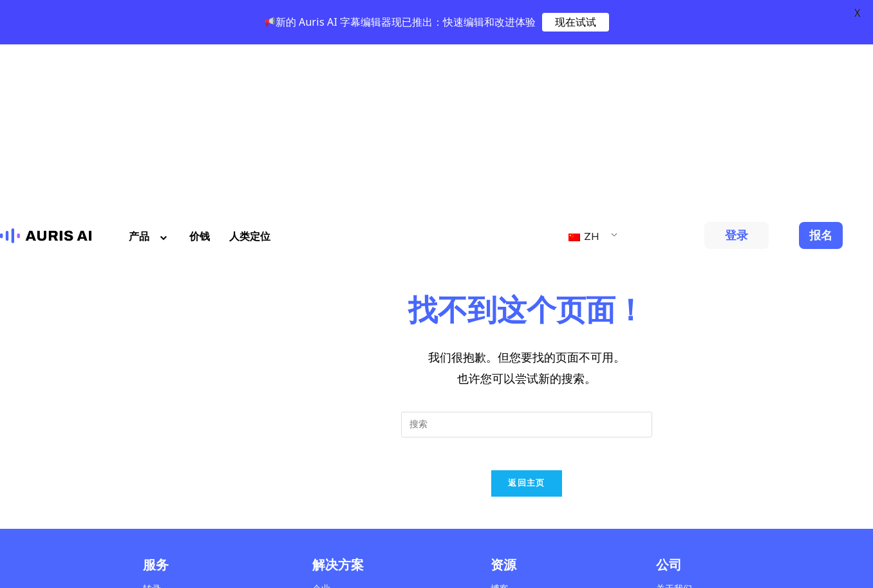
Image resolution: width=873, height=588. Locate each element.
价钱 (200, 67)
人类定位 (250, 67)
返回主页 (526, 319)
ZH (584, 67)
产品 (149, 67)
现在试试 (576, 22)
